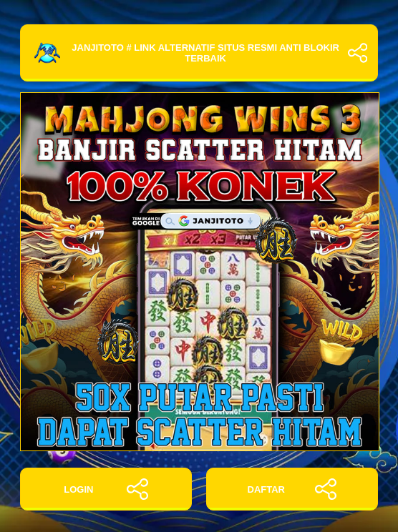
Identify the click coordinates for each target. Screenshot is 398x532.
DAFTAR (292, 489)
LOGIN (106, 489)
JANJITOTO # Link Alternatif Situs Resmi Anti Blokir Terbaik (199, 53)
